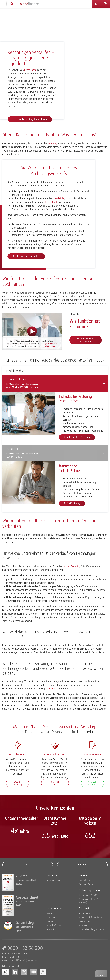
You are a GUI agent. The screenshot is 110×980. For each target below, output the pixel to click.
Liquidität (51, 689)
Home (5, 11)
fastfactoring (85, 880)
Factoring (17, 11)
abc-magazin (85, 913)
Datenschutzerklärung (48, 346)
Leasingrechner (53, 880)
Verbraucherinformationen (91, 917)
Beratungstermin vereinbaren (86, 340)
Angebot (82, 865)
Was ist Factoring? (18, 783)
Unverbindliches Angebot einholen (30, 119)
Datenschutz (84, 921)
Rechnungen (30, 70)
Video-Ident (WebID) (88, 895)
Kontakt (28, 865)
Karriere (50, 921)
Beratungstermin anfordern (26, 256)
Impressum (84, 925)
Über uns (50, 913)
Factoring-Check (86, 884)
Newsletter (51, 929)
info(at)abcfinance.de (30, 961)
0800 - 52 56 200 (25, 948)
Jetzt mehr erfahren (55, 783)
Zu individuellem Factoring (77, 437)
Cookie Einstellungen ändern (92, 929)
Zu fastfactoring (72, 503)
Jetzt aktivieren (51, 343)
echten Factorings (72, 566)
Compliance (52, 917)
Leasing (51, 875)
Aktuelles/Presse (54, 925)
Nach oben (101, 976)
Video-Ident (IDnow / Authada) (88, 901)
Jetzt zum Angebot (92, 783)
